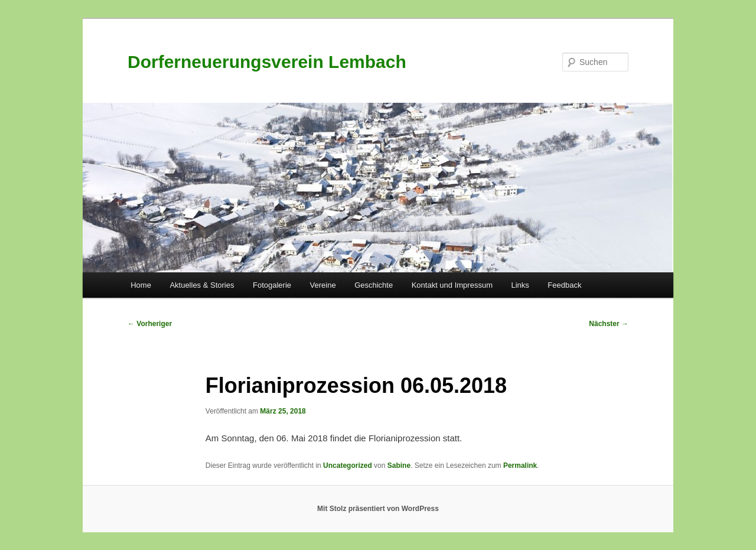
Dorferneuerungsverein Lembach (267, 62)
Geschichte (374, 285)
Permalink (520, 466)
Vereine (323, 285)
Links (520, 285)
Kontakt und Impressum (452, 285)
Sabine (399, 466)
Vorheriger (150, 324)
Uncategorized (348, 466)
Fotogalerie (272, 285)
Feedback (564, 285)
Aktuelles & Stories (202, 285)
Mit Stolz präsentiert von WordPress (378, 509)
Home (141, 285)
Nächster (609, 324)
